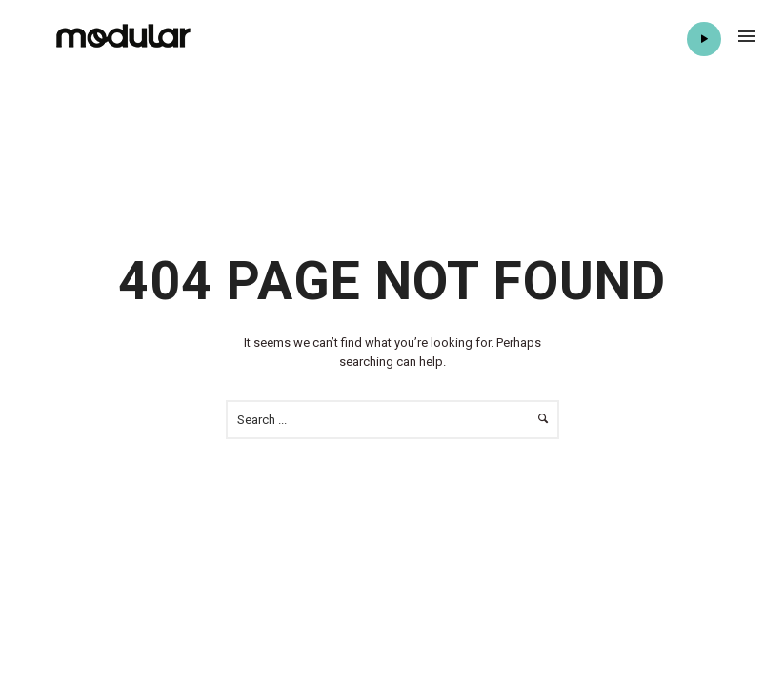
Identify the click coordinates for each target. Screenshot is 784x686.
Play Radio (704, 39)
